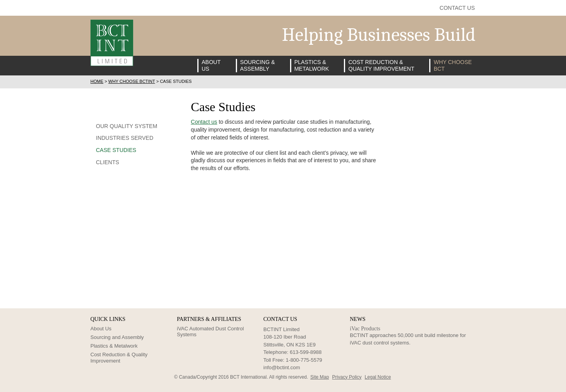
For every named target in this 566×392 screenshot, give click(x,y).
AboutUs (211, 65)
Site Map (320, 377)
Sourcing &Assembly (258, 65)
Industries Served (125, 138)
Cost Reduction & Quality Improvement (119, 358)
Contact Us (457, 8)
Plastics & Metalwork (114, 346)
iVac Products (365, 329)
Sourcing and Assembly (117, 337)
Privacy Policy (347, 377)
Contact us (204, 122)
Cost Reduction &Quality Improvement (381, 65)
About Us (101, 329)
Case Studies (116, 150)
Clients (108, 162)
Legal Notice (378, 377)
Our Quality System (127, 126)
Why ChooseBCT (453, 65)
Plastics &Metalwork (312, 65)
